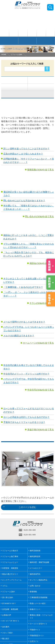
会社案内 (6, 627)
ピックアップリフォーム (12, 580)
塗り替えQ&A (8, 597)
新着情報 (33, 592)
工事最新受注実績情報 (39, 597)
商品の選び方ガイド (10, 574)
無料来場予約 (35, 574)
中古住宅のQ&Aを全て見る (41, 390)
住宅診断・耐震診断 (10, 609)
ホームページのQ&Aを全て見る (38, 343)
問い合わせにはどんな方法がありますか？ (24, 200)
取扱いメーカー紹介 (38, 603)
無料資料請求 (35, 556)
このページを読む (20, 507)
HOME (4, 54)
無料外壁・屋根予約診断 (39, 562)
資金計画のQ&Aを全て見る (41, 430)
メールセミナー (36, 568)
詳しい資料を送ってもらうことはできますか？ (26, 149)
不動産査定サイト (37, 636)
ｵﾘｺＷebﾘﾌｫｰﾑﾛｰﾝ (9, 603)
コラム (5, 586)
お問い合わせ (35, 586)
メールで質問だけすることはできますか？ (24, 322)
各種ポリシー (35, 609)
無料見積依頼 (35, 551)
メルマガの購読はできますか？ (19, 336)
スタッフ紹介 (7, 633)
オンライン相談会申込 (39, 580)
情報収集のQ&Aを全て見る (41, 170)
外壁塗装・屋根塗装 (10, 568)
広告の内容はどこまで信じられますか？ (23, 154)
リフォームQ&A (16, 54)
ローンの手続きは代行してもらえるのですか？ (26, 417)
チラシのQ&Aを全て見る (42, 303)
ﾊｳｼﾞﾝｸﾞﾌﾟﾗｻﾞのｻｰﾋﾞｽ (11, 621)
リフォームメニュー (10, 562)
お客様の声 (7, 615)
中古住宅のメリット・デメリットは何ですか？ (26, 374)
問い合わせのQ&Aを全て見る (40, 216)
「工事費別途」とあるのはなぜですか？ (23, 287)
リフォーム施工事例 (10, 556)
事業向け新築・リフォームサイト (41, 617)
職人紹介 (6, 639)
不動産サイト (35, 630)
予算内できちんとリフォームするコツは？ (24, 422)
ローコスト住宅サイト (39, 624)
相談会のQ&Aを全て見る (42, 263)
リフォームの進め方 (10, 551)
